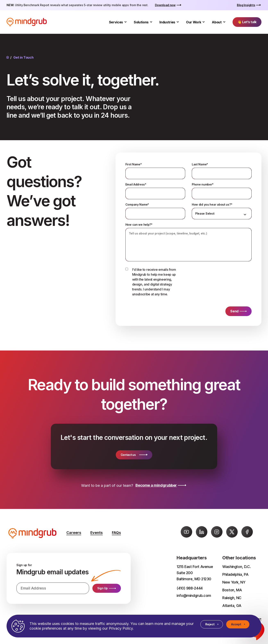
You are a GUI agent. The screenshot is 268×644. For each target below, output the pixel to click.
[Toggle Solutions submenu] (151, 22)
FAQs (116, 533)
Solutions (141, 22)
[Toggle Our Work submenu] (204, 22)
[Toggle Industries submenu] (178, 22)
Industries (167, 22)
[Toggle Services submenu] (125, 22)
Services (116, 22)
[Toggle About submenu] (224, 22)
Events (97, 533)
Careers (74, 533)
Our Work (194, 22)
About (217, 22)
